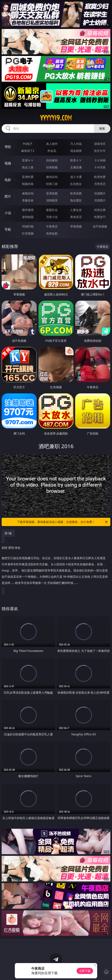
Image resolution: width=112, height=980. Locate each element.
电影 (8, 180)
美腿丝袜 (28, 200)
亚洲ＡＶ (28, 160)
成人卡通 (76, 177)
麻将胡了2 (28, 151)
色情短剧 (52, 233)
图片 (8, 196)
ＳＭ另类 (100, 167)
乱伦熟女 (76, 184)
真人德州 (52, 144)
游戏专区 (100, 144)
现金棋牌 (76, 151)
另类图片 (100, 200)
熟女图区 (76, 200)
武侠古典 (100, 210)
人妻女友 (76, 210)
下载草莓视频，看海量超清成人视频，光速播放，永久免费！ (63, 522)
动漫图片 (100, 193)
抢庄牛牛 (100, 151)
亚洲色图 (52, 193)
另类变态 (100, 184)
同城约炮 (28, 226)
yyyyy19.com (56, 118)
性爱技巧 (100, 217)
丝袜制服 (52, 167)
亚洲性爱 (28, 177)
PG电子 (28, 144)
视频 (8, 163)
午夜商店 (52, 226)
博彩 (8, 147)
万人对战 (76, 144)
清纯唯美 (52, 200)
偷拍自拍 (52, 177)
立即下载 (85, 971)
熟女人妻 (28, 167)
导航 (8, 229)
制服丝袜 (28, 184)
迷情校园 (28, 217)
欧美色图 (76, 193)
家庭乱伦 (52, 210)
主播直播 (76, 167)
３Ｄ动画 (100, 160)
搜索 (102, 128)
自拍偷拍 (52, 160)
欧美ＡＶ (76, 160)
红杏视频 (28, 233)
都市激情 (28, 210)
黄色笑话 (76, 217)
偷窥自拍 (28, 193)
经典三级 (52, 184)
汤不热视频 (100, 226)
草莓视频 (76, 226)
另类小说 (52, 217)
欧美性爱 (100, 177)
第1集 (8, 533)
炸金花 (52, 151)
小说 (8, 213)
